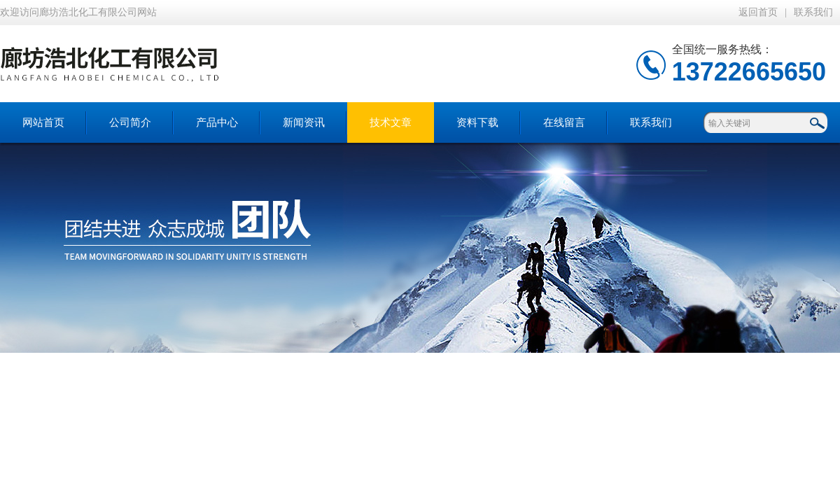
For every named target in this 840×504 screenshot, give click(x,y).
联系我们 (813, 12)
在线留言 (564, 122)
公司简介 (130, 122)
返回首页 (758, 12)
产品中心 (217, 122)
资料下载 (477, 122)
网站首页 (43, 122)
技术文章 (391, 122)
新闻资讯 (304, 122)
